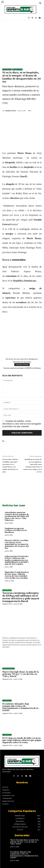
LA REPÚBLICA (7, 69)
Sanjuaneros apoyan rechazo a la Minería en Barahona (16, 530)
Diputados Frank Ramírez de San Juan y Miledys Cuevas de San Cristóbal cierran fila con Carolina (17, 575)
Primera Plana (17, 69)
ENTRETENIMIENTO (9, 669)
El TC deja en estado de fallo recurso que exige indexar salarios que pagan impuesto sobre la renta (22, 740)
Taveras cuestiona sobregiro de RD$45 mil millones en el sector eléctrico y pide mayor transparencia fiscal (21, 597)
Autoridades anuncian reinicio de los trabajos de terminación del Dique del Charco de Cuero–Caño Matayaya (17, 516)
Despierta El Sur (11, 111)
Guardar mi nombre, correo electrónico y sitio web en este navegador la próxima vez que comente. (22, 424)
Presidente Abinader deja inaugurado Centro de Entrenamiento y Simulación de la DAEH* (20, 707)
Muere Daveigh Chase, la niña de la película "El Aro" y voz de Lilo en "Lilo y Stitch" (21, 674)
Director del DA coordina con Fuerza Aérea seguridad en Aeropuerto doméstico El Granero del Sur (17, 544)
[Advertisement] (22, 43)
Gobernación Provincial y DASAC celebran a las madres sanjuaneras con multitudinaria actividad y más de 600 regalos (17, 560)
